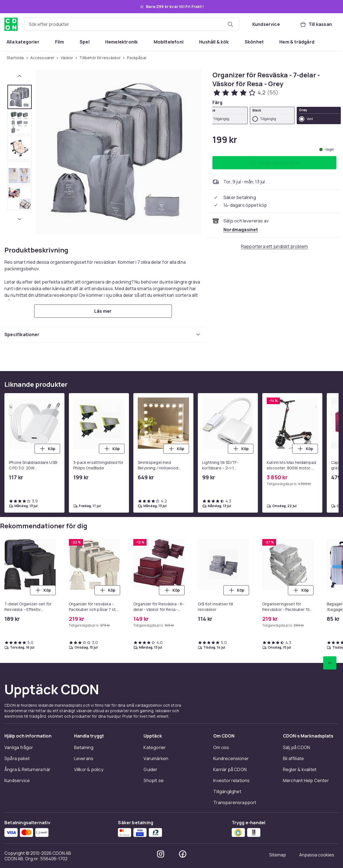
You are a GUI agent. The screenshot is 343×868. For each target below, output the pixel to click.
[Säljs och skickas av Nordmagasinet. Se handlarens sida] (241, 230)
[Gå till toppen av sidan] (330, 663)
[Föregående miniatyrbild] (20, 76)
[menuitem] (23, 42)
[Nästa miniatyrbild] (20, 219)
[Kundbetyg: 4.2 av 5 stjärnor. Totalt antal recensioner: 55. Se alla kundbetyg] (245, 92)
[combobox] (132, 24)
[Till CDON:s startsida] (11, 24)
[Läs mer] (103, 311)
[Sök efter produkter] (230, 24)
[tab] (20, 97)
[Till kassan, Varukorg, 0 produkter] (316, 24)
